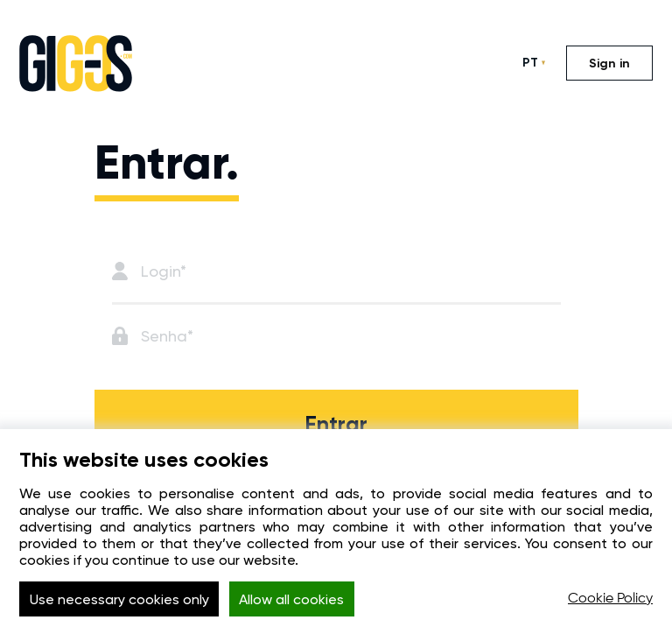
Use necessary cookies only (119, 599)
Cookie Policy (610, 599)
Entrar (336, 424)
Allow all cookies (291, 599)
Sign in (609, 63)
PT (530, 63)
